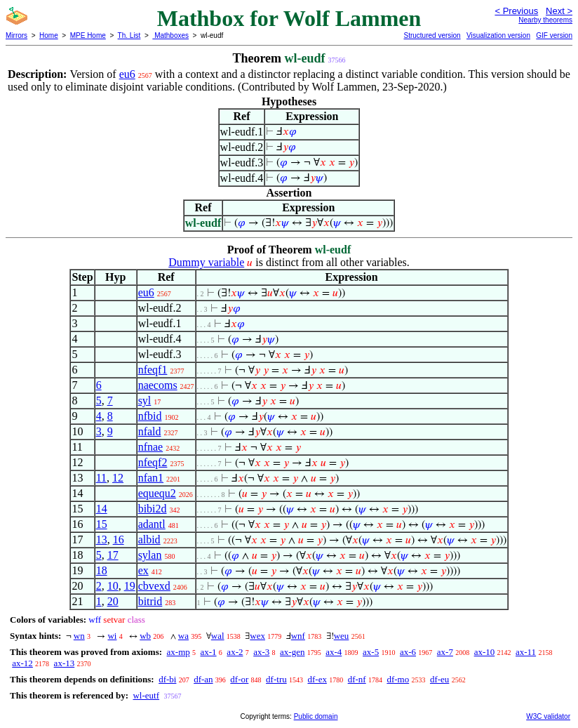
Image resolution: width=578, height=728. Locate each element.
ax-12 (22, 663)
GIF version (554, 35)
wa (183, 636)
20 (113, 601)
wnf (298, 636)
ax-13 (65, 663)
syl (145, 401)
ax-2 (235, 652)
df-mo (398, 679)
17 (113, 555)
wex (257, 636)
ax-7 (445, 652)
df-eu (439, 679)
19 (130, 586)
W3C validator (548, 716)
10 (113, 586)
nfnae (151, 447)
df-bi (167, 679)
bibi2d (153, 509)
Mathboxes (170, 35)
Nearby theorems (545, 20)
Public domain (316, 716)
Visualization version (498, 35)
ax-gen (292, 652)
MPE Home (88, 35)
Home (49, 35)
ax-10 (485, 652)
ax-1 (209, 652)
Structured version (432, 35)
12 (118, 478)
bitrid (150, 601)
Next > (559, 11)
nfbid (150, 416)
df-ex (317, 679)
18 (102, 570)
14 (102, 509)
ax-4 (334, 652)
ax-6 (408, 652)
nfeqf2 (153, 462)
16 (119, 540)
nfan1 (151, 478)
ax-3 (261, 652)
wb (145, 636)
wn (79, 636)
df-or (239, 679)
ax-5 (371, 652)
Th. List (129, 35)
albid (149, 540)
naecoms (158, 385)
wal (218, 636)
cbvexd (154, 586)
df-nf (357, 679)
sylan (150, 555)
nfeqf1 (153, 370)
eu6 (127, 74)
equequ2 (157, 493)
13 (102, 540)
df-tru (276, 679)
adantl (152, 524)
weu (342, 636)
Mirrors (16, 35)
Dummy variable (206, 262)
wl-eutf (146, 695)
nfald (150, 431)
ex (143, 570)
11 (101, 478)
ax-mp (179, 652)
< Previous (516, 11)
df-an (203, 679)
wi (112, 636)
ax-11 (526, 652)
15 (102, 524)
